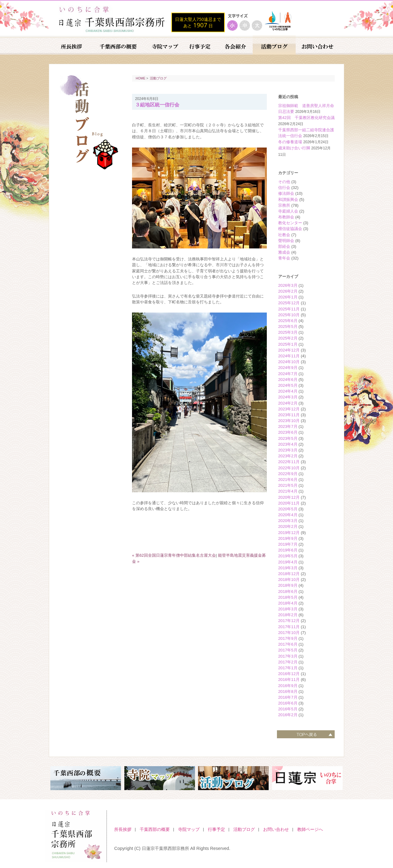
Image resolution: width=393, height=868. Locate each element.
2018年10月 (289, 580)
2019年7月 (288, 544)
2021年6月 (288, 480)
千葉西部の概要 (155, 829)
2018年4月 (288, 603)
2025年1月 (288, 344)
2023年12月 (289, 409)
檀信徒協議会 (290, 229)
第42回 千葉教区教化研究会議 (306, 118)
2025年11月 (289, 309)
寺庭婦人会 (288, 211)
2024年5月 (288, 385)
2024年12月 (289, 350)
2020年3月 (288, 521)
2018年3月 (288, 609)
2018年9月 (288, 585)
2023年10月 (289, 421)
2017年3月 (288, 656)
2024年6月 (288, 380)
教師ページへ (310, 829)
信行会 (284, 188)
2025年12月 (289, 303)
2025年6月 (288, 321)
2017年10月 (289, 633)
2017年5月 (288, 650)
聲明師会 (286, 241)
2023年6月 (288, 432)
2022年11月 (289, 462)
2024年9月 (288, 368)
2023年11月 (289, 415)
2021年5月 (288, 485)
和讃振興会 (288, 200)
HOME (141, 78)
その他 (284, 182)
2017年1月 (288, 668)
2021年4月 (288, 491)
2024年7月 (288, 374)
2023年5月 (288, 438)
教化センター (290, 223)
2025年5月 (288, 326)
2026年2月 (288, 291)
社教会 (284, 235)
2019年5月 (288, 556)
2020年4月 (288, 515)
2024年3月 (288, 397)
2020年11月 (289, 503)
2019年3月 (288, 568)
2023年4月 (288, 444)
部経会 (284, 246)
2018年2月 (288, 615)
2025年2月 (288, 338)
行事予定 (216, 829)
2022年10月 (289, 468)
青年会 (284, 258)
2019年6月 (288, 550)
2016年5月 (288, 709)
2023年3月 (288, 450)
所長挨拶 (123, 829)
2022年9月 (288, 474)
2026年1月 (288, 297)
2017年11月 (289, 627)
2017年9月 (288, 638)
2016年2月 (288, 715)
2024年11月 (289, 356)
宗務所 (284, 205)
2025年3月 (288, 332)
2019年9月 (288, 538)
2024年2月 (288, 403)
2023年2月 (288, 456)
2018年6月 (288, 591)
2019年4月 (288, 562)
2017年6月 (288, 644)
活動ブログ (158, 78)
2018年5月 (288, 597)
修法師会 (286, 193)
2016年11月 (289, 680)
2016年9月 (288, 686)
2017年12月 (289, 621)
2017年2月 (288, 662)
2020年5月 (288, 509)
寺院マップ (189, 829)
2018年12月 (289, 574)
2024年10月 (289, 362)
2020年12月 (289, 497)
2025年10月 (289, 315)
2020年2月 (288, 526)
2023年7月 (288, 426)
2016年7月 (288, 697)
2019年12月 (289, 533)
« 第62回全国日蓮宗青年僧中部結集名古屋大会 (174, 555)
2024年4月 (288, 391)
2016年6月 (288, 703)
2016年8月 (288, 691)
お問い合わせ (276, 829)
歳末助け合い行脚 (294, 148)
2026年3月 (288, 285)
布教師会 (286, 217)
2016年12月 (289, 674)
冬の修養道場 (290, 142)
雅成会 (284, 252)
